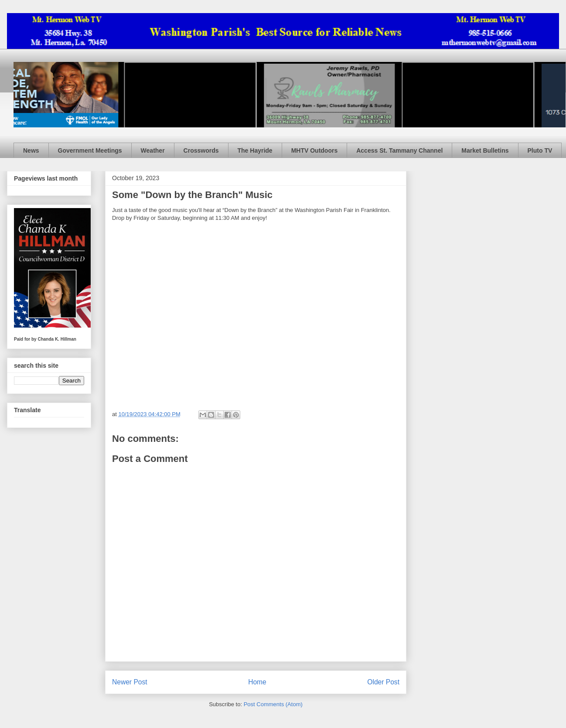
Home (257, 682)
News (31, 150)
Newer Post (130, 682)
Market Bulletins (485, 150)
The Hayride (255, 150)
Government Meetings (90, 150)
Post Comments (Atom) (273, 704)
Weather (153, 150)
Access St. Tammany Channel (399, 150)
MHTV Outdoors (315, 150)
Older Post (383, 682)
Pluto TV (540, 150)
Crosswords (201, 150)
